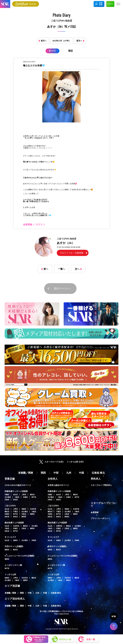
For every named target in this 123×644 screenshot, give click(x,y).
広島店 (7, 500)
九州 (37, 593)
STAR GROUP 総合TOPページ (18, 485)
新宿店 (24, 517)
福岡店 (32, 514)
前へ (46, 269)
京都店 (25, 497)
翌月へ (79, 41)
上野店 (24, 495)
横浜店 (32, 495)
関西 (22, 593)
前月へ (44, 41)
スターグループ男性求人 (101, 485)
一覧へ (62, 269)
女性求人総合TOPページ (58, 485)
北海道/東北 (56, 593)
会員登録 (95, 512)
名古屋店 (8, 497)
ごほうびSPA (10, 506)
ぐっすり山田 (10, 574)
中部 (30, 593)
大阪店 (17, 497)
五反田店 (33, 509)
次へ (77, 269)
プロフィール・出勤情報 (71, 253)
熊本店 (15, 550)
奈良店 (15, 517)
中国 (45, 593)
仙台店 (15, 495)
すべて (52, 51)
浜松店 (15, 500)
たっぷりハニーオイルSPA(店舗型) (20, 556)
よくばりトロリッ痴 (13, 565)
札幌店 (7, 495)
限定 (71, 51)
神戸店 (34, 497)
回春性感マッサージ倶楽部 (16, 491)
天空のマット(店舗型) (14, 546)
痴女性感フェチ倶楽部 (14, 523)
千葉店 (15, 512)
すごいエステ (10, 537)
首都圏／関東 (10, 593)
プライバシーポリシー (100, 518)
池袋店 (24, 509)
